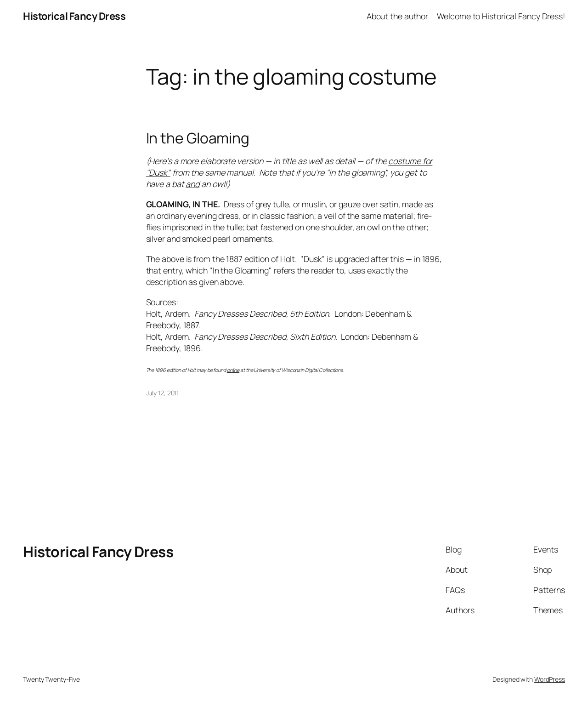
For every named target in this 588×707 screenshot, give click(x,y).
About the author (397, 16)
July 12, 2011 (163, 393)
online (233, 370)
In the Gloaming (198, 138)
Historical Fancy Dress (74, 16)
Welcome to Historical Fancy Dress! (501, 16)
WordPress (550, 679)
